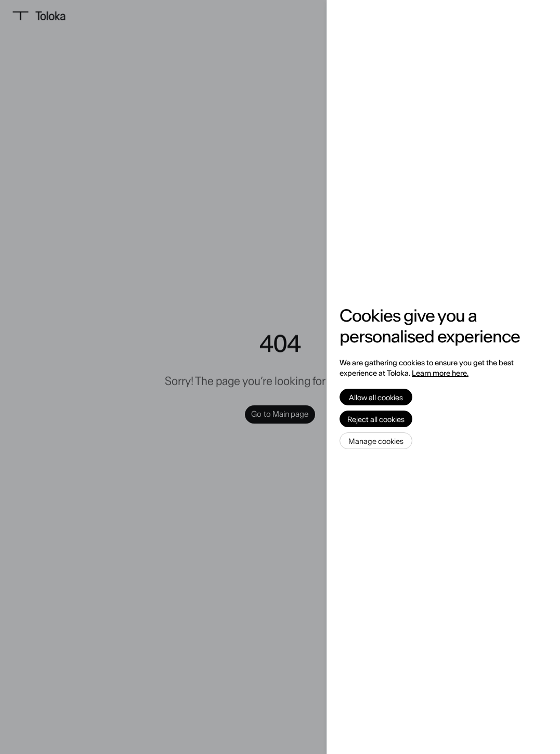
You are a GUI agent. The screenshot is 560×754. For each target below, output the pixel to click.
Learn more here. (440, 373)
